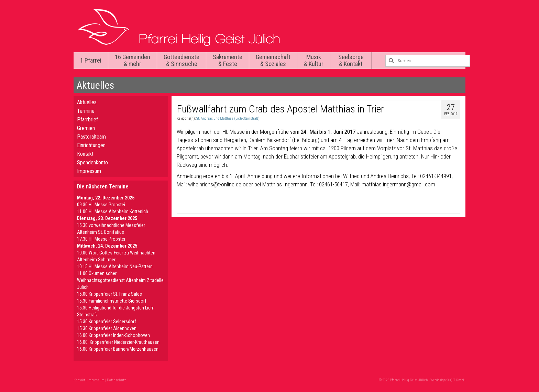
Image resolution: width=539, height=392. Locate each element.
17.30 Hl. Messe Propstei (101, 239)
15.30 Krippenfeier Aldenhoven (107, 328)
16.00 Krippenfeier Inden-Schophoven (113, 335)
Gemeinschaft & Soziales (273, 60)
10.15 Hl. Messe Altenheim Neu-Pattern (115, 266)
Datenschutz (116, 380)
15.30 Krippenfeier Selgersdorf (107, 322)
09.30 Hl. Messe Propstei (101, 205)
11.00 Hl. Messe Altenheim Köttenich (113, 211)
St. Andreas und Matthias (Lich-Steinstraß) (228, 118)
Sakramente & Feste (228, 60)
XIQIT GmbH (456, 380)
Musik (314, 60)
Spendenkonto (92, 162)
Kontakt (85, 154)
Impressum (89, 171)
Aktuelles (87, 102)
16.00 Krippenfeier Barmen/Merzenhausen (118, 349)
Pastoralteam (91, 137)
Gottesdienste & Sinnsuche (181, 60)
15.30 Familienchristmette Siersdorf (112, 301)
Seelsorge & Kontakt (351, 60)
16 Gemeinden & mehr (133, 60)
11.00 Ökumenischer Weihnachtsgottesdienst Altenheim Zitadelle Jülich (120, 280)
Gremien (86, 128)
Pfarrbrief (87, 119)
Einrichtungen (91, 145)
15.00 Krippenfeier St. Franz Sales (109, 294)
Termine (86, 111)
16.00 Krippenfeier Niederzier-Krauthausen (118, 342)
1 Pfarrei (91, 60)
